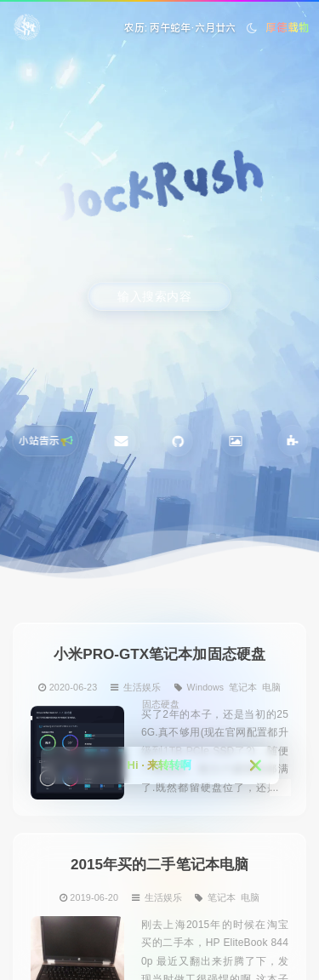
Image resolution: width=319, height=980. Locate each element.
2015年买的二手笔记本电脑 (159, 864)
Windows (206, 686)
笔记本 (243, 686)
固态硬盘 (161, 704)
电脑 (271, 686)
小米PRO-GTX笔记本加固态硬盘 (159, 653)
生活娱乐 (142, 686)
